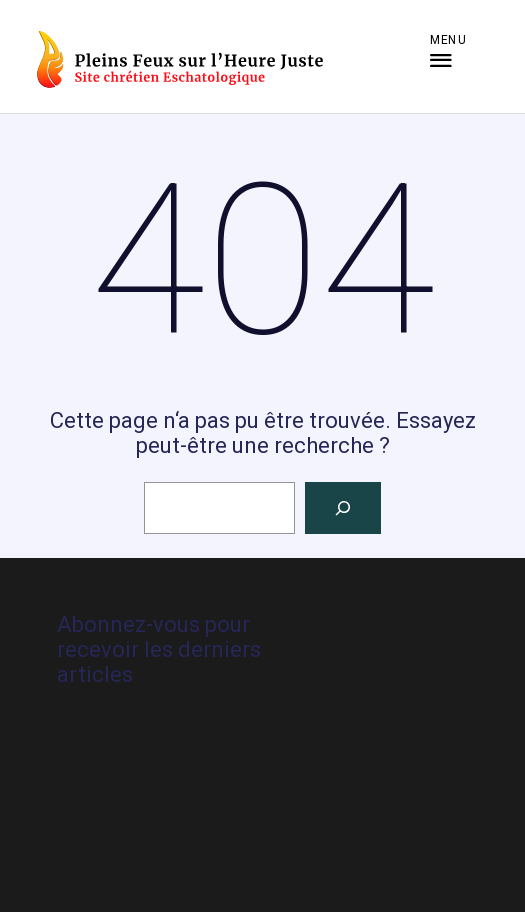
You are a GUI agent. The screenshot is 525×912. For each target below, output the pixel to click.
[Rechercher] (343, 508)
